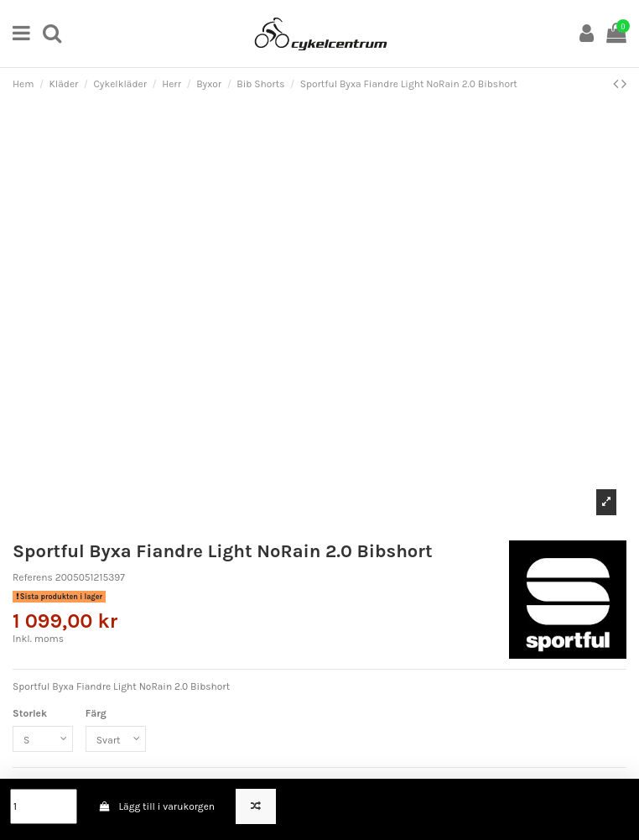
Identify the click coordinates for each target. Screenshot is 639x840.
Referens (33, 577)
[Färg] (116, 739)
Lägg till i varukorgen (156, 806)
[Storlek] (43, 739)
